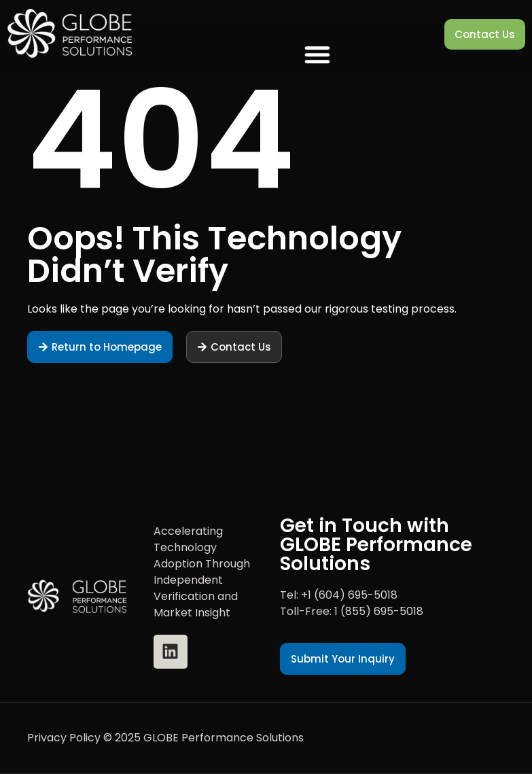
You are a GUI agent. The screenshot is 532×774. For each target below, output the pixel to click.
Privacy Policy (64, 738)
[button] (317, 54)
